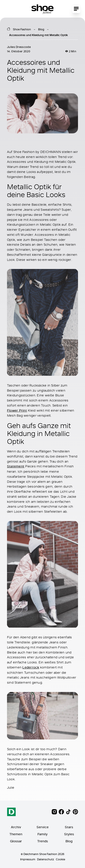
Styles (69, 834)
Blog (41, 29)
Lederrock (31, 667)
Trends (43, 841)
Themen (16, 834)
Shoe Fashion (22, 29)
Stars (69, 827)
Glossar (16, 841)
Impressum (28, 859)
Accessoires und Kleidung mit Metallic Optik (38, 35)
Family (42, 834)
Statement (16, 466)
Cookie (60, 859)
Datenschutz (46, 859)
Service (43, 827)
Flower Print (17, 410)
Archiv (16, 827)
